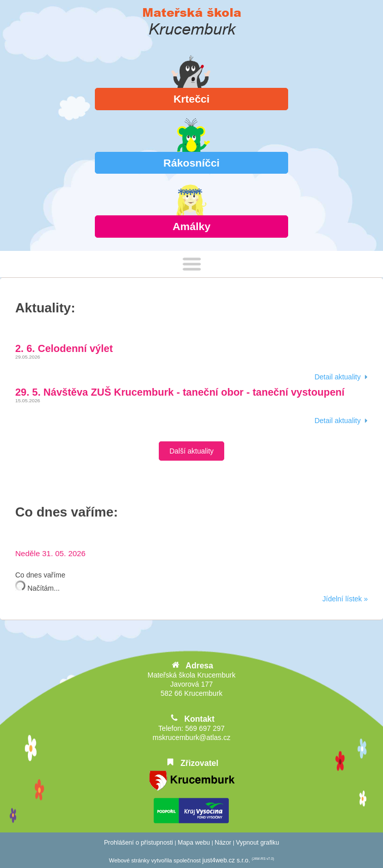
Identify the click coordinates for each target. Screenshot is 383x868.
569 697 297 (205, 728)
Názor (223, 843)
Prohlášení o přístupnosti (138, 843)
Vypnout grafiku (257, 843)
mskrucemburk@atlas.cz (191, 737)
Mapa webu (194, 843)
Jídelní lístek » (345, 599)
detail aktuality (338, 377)
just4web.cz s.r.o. (226, 860)
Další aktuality (191, 451)
